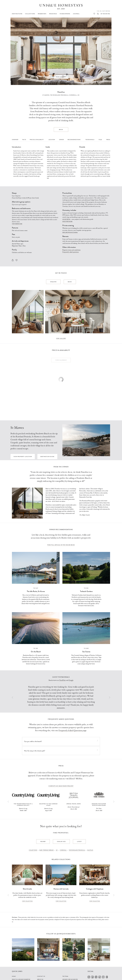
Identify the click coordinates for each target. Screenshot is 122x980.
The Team (65, 976)
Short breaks (27, 889)
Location (52, 140)
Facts (24, 140)
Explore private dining (70, 232)
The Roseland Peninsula (59, 95)
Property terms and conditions (71, 250)
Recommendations (74, 140)
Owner (61, 140)
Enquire (53, 282)
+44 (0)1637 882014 (74, 779)
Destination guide (47, 457)
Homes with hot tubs (61, 889)
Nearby (43, 842)
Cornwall (73, 95)
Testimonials (90, 140)
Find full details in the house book (61, 545)
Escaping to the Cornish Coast (48, 805)
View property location (23, 457)
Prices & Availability (37, 140)
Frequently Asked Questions (70, 730)
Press (108, 140)
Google (71, 680)
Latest (79, 842)
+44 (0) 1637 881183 (103, 11)
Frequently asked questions (71, 252)
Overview (15, 140)
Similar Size (61, 842)
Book (61, 130)
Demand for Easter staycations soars (99, 805)
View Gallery (61, 77)
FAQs (100, 140)
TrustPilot (62, 680)
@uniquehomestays (66, 934)
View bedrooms (17, 224)
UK (78, 95)
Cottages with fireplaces (95, 889)
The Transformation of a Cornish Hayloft (23, 805)
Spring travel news (74, 804)
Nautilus (61, 92)
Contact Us (41, 976)
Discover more (67, 222)
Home (14, 976)
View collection (27, 901)
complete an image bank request (61, 786)
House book (66, 219)
